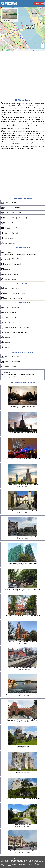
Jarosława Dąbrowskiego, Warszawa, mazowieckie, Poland (23, 589)
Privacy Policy (36, 858)
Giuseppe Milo (28, 50)
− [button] (42, 47)
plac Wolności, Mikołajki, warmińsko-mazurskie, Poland (23, 694)
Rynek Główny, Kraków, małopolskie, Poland (23, 851)
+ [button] (42, 44)
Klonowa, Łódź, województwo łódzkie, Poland (23, 642)
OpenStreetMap (41, 50)
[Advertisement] (22, 75)
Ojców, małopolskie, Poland (23, 825)
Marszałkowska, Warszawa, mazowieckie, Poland (23, 485)
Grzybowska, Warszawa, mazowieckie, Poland (23, 563)
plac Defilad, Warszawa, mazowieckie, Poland (23, 432)
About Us (21, 858)
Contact (42, 858)
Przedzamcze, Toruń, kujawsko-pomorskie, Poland (23, 720)
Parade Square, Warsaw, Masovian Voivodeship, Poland (23, 459)
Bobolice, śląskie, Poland (23, 746)
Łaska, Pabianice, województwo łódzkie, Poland (23, 668)
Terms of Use (28, 858)
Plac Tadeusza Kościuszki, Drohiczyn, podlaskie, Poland (23, 615)
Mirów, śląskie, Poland (23, 772)
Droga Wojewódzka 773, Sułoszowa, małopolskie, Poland (23, 798)
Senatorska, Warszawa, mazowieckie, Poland (23, 511)
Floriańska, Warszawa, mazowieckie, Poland (23, 406)
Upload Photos (40, 3)
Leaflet (17, 50)
